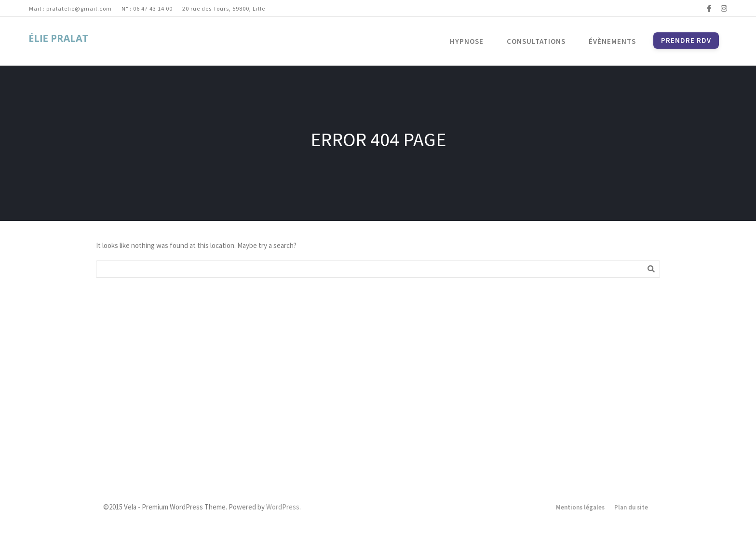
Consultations (536, 41)
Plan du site (631, 507)
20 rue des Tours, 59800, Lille (224, 8)
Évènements (612, 41)
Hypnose (467, 41)
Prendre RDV (686, 40)
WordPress (283, 507)
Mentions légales (580, 507)
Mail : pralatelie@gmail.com (70, 8)
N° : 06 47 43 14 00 (147, 8)
